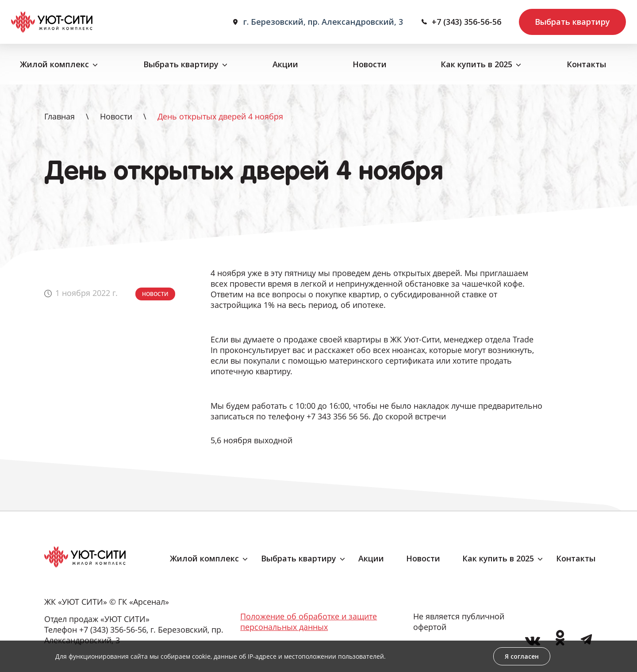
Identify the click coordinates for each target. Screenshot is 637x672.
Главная (59, 116)
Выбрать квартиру (572, 22)
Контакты (586, 64)
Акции (285, 64)
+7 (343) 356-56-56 (466, 22)
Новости (370, 64)
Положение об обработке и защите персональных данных (309, 622)
